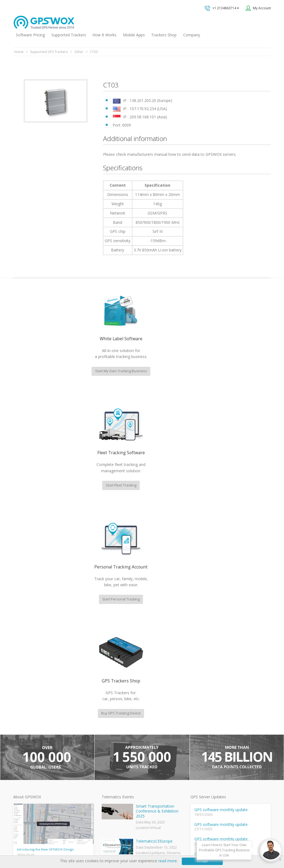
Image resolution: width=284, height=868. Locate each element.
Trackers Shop (164, 35)
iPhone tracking (113, 777)
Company (192, 35)
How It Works (104, 35)
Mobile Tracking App (117, 724)
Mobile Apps (134, 35)
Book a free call (219, 726)
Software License (82, 847)
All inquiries (235, 705)
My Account (262, 8)
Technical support (226, 683)
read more (168, 861)
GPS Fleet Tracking (116, 750)
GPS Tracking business (119, 759)
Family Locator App (116, 733)
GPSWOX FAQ (112, 715)
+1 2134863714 (222, 8)
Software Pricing (30, 35)
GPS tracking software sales (235, 661)
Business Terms (113, 847)
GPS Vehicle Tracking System (124, 742)
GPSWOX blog (112, 706)
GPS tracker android (117, 768)
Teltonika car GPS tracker (121, 786)
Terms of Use (52, 847)
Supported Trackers (69, 35)
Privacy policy (26, 847)
